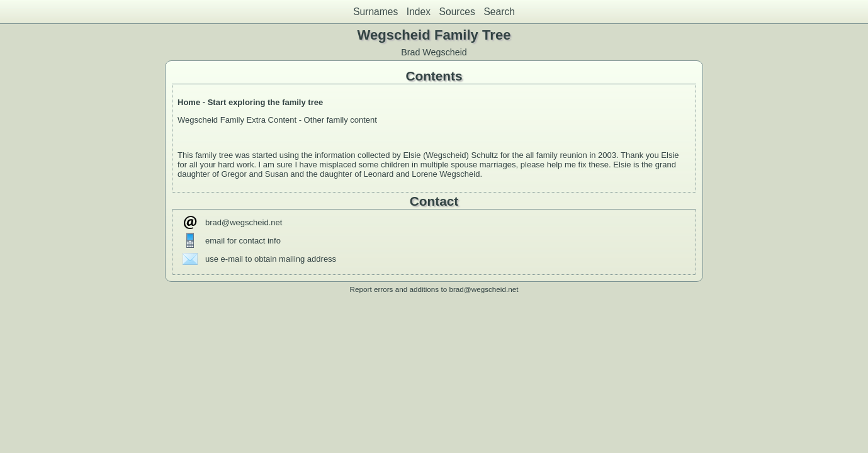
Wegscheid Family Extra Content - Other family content (279, 120)
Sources (457, 12)
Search (499, 12)
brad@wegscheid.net (244, 222)
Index (419, 12)
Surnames (375, 12)
